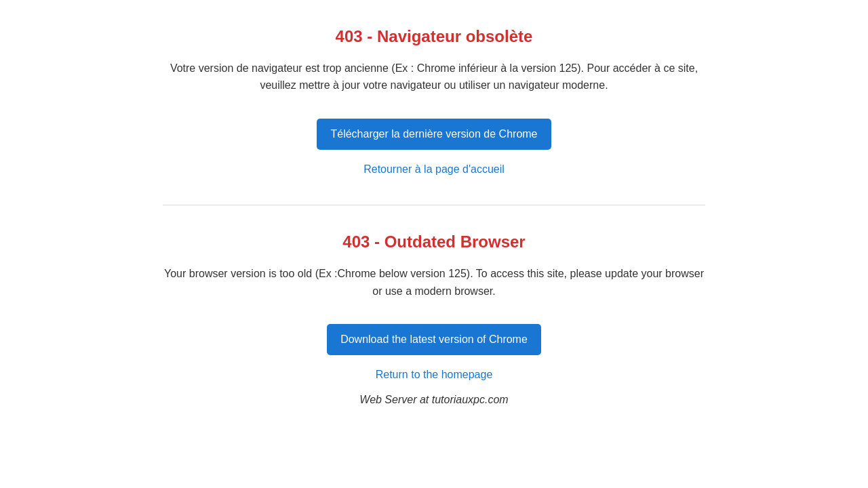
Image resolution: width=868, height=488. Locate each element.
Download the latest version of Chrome (434, 339)
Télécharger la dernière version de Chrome (434, 134)
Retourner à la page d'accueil (434, 169)
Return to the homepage (434, 374)
